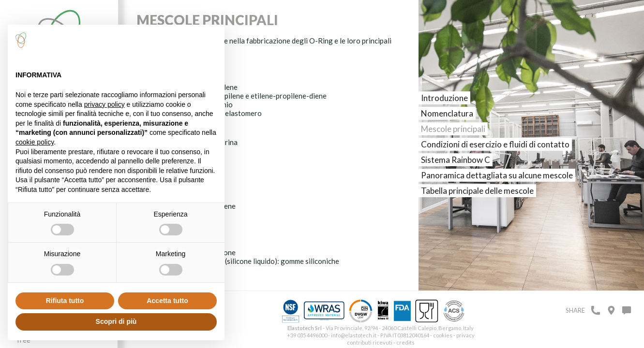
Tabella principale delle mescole (477, 191)
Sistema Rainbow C (456, 160)
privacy (465, 335)
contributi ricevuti (370, 342)
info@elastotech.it (354, 335)
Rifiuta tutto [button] (65, 301)
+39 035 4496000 (307, 335)
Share (575, 310)
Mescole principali (453, 129)
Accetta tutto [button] (167, 301)
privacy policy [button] (105, 104)
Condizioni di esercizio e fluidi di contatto (495, 144)
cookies (443, 335)
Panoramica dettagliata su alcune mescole (497, 175)
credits (405, 342)
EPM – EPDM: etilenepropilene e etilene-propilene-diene (235, 96)
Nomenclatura (447, 113)
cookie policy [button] (35, 142)
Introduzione (444, 98)
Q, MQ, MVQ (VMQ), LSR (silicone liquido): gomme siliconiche (241, 261)
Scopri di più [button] (116, 321)
